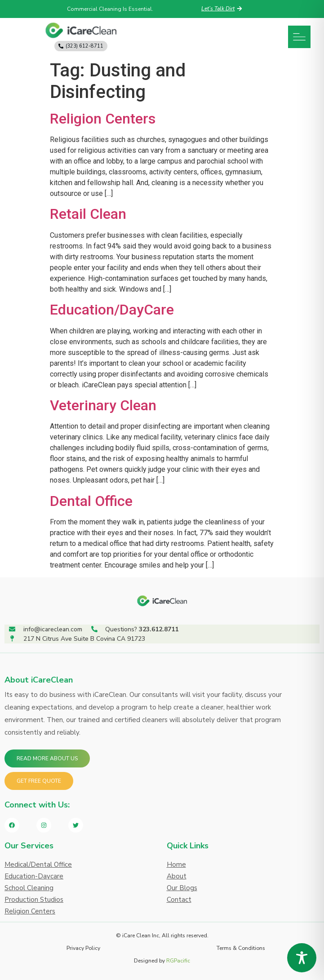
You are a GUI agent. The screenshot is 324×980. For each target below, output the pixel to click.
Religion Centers (103, 119)
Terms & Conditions (241, 948)
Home (176, 865)
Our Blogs (182, 888)
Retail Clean (88, 214)
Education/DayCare (112, 310)
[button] (299, 37)
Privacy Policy (83, 948)
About (177, 876)
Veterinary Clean (103, 405)
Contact (179, 900)
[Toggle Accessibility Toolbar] (302, 958)
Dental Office (91, 501)
